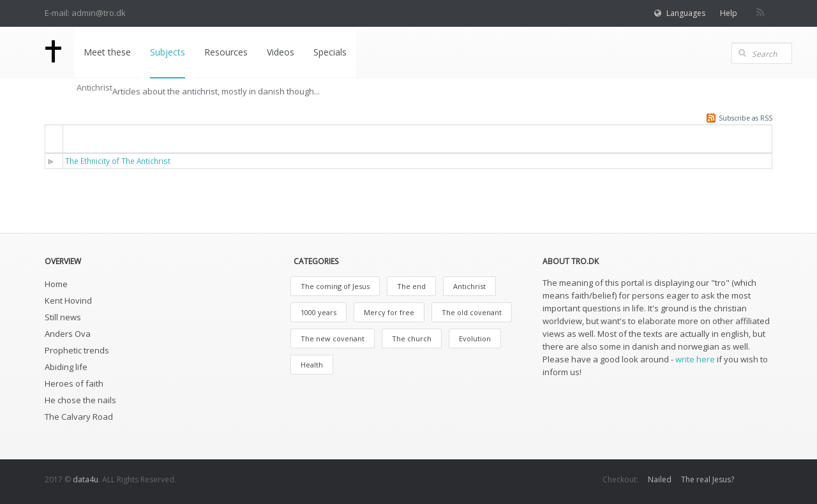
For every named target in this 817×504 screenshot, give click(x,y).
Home (56, 284)
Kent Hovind (68, 300)
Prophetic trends (77, 350)
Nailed (660, 479)
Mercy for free (389, 312)
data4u (86, 479)
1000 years (319, 312)
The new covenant (333, 338)
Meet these (107, 52)
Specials (330, 52)
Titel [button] (83, 138)
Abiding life (66, 367)
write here (695, 359)
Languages (686, 13)
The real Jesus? (708, 479)
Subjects (168, 52)
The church (412, 338)
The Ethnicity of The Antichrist (118, 161)
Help (729, 13)
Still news (63, 317)
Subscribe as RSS (746, 118)
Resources (226, 52)
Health (312, 365)
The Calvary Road (79, 417)
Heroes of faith (74, 383)
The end (411, 286)
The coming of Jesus (335, 286)
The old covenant (472, 312)
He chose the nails (80, 400)
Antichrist (469, 286)
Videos (281, 52)
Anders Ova (68, 334)
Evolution (475, 338)
